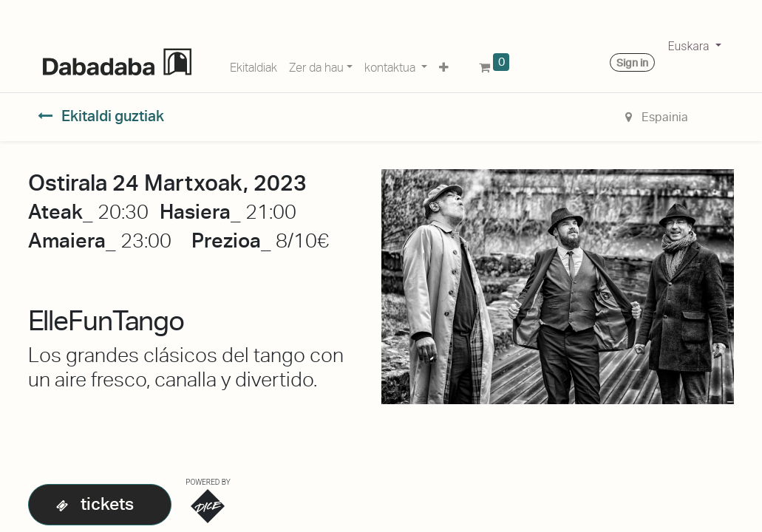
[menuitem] (254, 65)
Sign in (632, 63)
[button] (444, 65)
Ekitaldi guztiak (101, 116)
